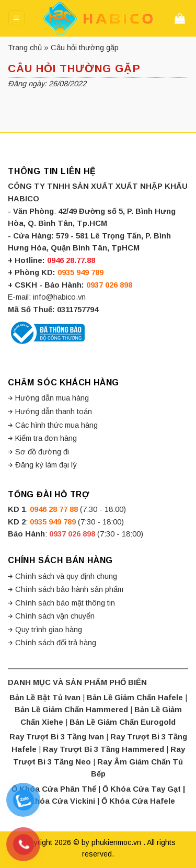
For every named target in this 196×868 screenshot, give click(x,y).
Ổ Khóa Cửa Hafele (138, 801)
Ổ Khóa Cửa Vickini (58, 801)
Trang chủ (25, 48)
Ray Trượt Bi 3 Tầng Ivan (57, 737)
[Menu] (16, 18)
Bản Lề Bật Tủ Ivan (45, 698)
